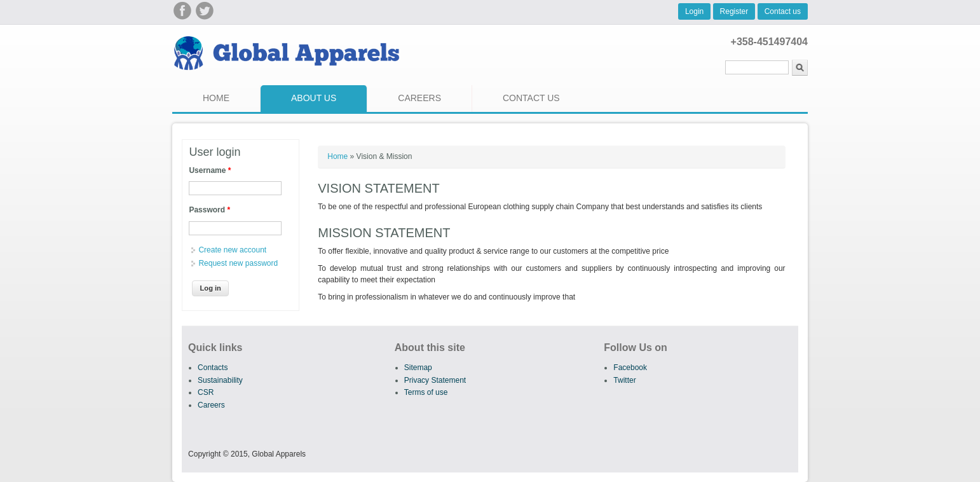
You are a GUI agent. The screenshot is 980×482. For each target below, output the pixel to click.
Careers (419, 98)
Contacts (213, 368)
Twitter (624, 380)
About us (314, 98)
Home (216, 98)
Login (694, 11)
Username (210, 170)
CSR (206, 392)
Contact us (783, 11)
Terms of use (426, 392)
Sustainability (220, 380)
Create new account (232, 250)
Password (209, 210)
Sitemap (418, 368)
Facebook (630, 368)
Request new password (238, 263)
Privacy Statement (435, 380)
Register (734, 11)
